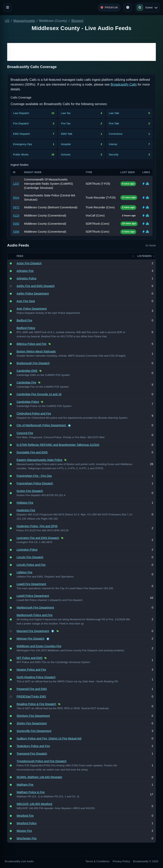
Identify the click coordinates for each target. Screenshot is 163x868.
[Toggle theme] (128, 8)
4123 (16, 216)
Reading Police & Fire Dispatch (36, 704)
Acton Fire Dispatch (29, 263)
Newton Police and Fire (31, 670)
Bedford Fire (24, 320)
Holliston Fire (25, 503)
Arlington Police (27, 278)
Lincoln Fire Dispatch (30, 557)
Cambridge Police (28, 402)
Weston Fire (24, 831)
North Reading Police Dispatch (36, 677)
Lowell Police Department (33, 596)
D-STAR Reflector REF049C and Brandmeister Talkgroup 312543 (58, 445)
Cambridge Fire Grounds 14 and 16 (39, 394)
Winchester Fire (27, 838)
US (7, 21)
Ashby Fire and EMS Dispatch (36, 286)
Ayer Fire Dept (26, 301)
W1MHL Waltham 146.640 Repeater (39, 777)
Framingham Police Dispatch (35, 483)
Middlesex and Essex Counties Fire (39, 646)
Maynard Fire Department (33, 631)
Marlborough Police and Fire (34, 615)
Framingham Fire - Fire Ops (34, 476)
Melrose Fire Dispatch (30, 639)
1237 (16, 184)
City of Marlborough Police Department (42, 425)
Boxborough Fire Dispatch (33, 363)
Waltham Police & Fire (31, 792)
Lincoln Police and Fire (31, 565)
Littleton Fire (24, 572)
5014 (16, 198)
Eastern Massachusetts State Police (39, 460)
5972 (16, 207)
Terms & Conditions (98, 861)
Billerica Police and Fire (31, 344)
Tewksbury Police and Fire (33, 746)
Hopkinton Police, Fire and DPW (37, 526)
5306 (16, 232)
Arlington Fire (25, 271)
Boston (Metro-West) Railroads (36, 351)
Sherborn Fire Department (33, 716)
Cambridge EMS (27, 371)
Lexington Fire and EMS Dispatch (38, 538)
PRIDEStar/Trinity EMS (31, 696)
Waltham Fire (25, 785)
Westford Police (27, 823)
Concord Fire (25, 433)
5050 (16, 224)
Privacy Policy (121, 861)
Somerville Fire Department (34, 731)
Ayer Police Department (32, 309)
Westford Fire (25, 816)
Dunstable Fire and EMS (32, 452)
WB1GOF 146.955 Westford (34, 804)
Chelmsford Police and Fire (34, 414)
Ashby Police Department (33, 294)
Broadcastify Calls (124, 84)
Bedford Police (26, 328)
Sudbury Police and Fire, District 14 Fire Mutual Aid (49, 738)
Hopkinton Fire (26, 510)
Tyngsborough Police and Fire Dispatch (41, 761)
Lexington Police (27, 550)
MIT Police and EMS (29, 658)
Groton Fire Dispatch (30, 491)
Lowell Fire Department (31, 584)
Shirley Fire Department (32, 723)
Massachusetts (24, 21)
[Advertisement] (81, 52)
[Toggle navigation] (8, 8)
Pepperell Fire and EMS (32, 689)
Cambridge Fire (26, 382)
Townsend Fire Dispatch (32, 754)
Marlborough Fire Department (35, 608)
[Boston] (77, 21)
